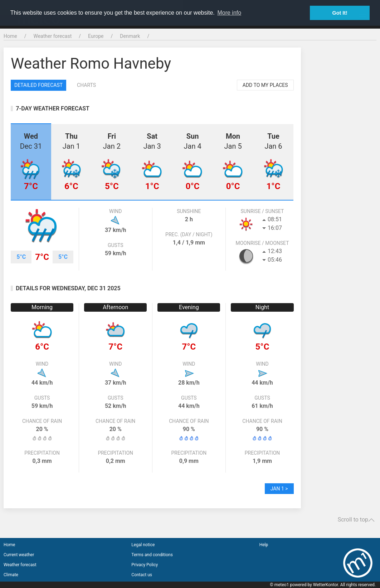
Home (10, 36)
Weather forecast (52, 36)
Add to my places (265, 85)
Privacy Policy (145, 565)
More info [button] (229, 13)
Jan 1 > (279, 489)
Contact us (142, 575)
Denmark (130, 36)
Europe (96, 36)
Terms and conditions (152, 555)
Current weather (19, 555)
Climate (11, 575)
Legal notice (143, 545)
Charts (86, 85)
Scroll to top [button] (356, 520)
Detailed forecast (38, 85)
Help (264, 545)
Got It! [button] (340, 13)
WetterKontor (326, 585)
